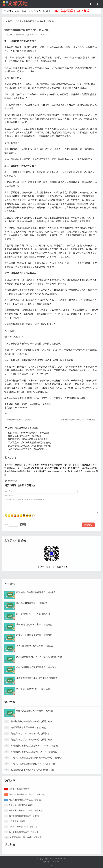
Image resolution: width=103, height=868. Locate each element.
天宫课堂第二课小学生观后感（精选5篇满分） (28, 443)
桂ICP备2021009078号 (52, 862)
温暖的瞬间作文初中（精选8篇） (19, 420)
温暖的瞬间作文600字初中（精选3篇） (40, 21)
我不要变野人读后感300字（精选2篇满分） (27, 439)
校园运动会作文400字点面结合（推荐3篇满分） (29, 433)
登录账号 (11, 495)
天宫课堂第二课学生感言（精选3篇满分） (26, 449)
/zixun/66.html (22, 408)
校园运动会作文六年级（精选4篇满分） (25, 436)
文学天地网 (61, 859)
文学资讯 (18, 21)
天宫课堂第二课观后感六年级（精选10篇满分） (29, 446)
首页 (10, 21)
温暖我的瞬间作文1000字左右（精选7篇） (80, 420)
